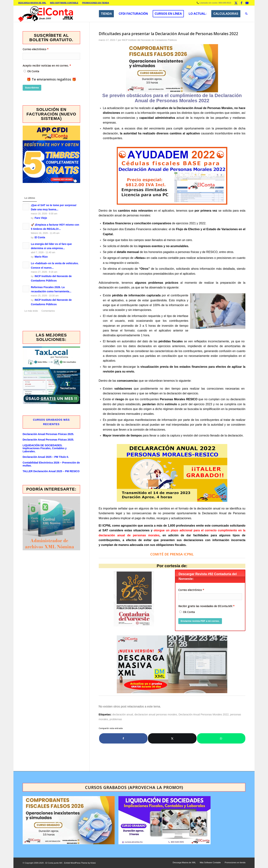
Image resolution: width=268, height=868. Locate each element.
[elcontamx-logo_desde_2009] (46, 14)
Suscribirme (32, 88)
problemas (116, 719)
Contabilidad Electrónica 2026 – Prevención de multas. (51, 464)
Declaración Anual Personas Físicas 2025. (48, 434)
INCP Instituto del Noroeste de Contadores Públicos (149, 40)
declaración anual (123, 714)
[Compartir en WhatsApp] (221, 738)
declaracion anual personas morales (156, 714)
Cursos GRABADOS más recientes (51, 422)
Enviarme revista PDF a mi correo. (200, 621)
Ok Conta (189, 612)
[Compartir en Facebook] (123, 738)
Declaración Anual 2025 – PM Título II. (46, 457)
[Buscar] (246, 14)
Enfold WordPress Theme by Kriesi (80, 863)
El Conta (40, 237)
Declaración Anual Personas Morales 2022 (204, 714)
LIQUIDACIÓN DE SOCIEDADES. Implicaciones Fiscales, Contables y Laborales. (45, 448)
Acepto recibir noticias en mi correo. (46, 66)
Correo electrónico (190, 590)
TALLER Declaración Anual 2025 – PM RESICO (51, 471)
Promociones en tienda (96, 3)
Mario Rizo (41, 257)
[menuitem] (33, 3)
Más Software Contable (64, 3)
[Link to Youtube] (247, 3)
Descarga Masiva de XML (32, 3)
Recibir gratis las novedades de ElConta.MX (205, 606)
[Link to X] (236, 3)
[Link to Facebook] (241, 3)
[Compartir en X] (172, 738)
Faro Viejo (41, 218)
